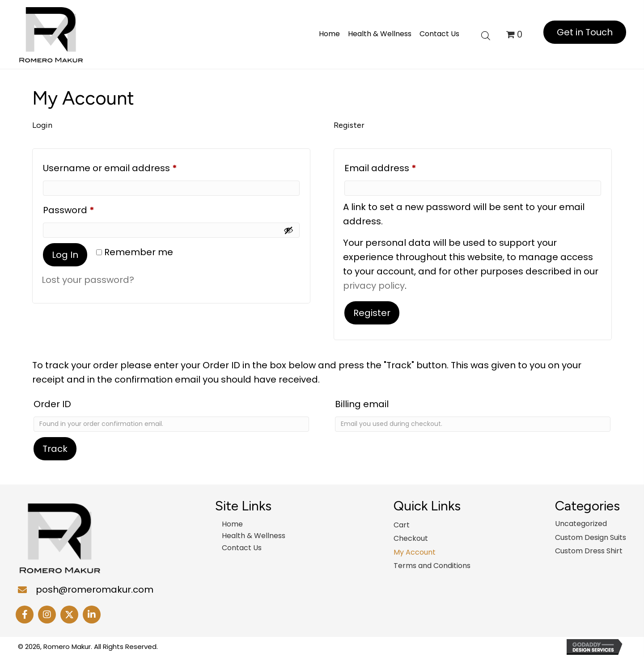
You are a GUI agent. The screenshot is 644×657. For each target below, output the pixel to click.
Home (232, 524)
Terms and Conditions (432, 566)
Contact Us (242, 548)
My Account (415, 552)
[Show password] (288, 230)
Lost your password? (88, 280)
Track (55, 449)
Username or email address (130, 167)
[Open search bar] (486, 34)
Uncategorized (581, 524)
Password (89, 209)
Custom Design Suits (591, 537)
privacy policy (374, 286)
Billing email (362, 404)
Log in (65, 255)
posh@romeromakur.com (95, 590)
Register (372, 313)
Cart (402, 525)
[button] (585, 32)
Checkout (411, 538)
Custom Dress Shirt (589, 551)
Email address (400, 167)
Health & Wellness (254, 536)
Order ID (52, 404)
